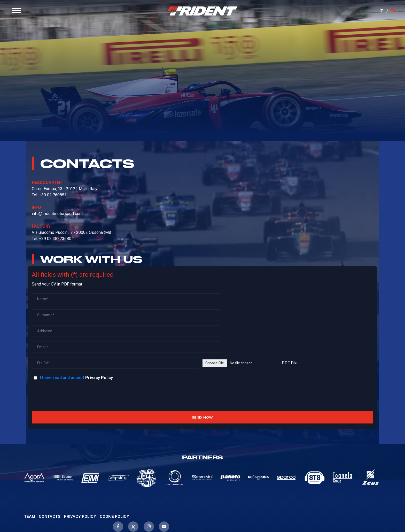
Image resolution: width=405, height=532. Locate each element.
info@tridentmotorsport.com (61, 236)
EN (389, 15)
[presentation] (202, 362)
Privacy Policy (103, 343)
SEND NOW (202, 383)
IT (377, 15)
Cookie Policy (114, 482)
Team (30, 482)
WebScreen (391, 515)
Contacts (50, 482)
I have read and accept (63, 343)
